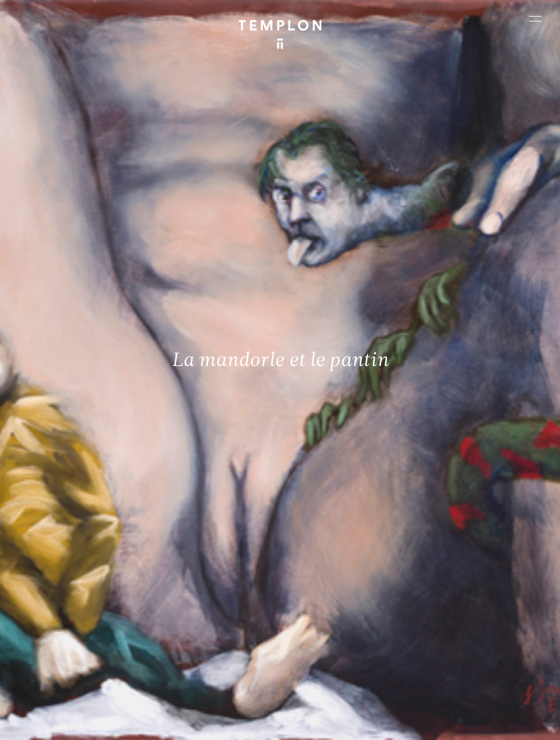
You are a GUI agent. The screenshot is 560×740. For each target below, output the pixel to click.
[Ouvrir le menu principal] (535, 18)
